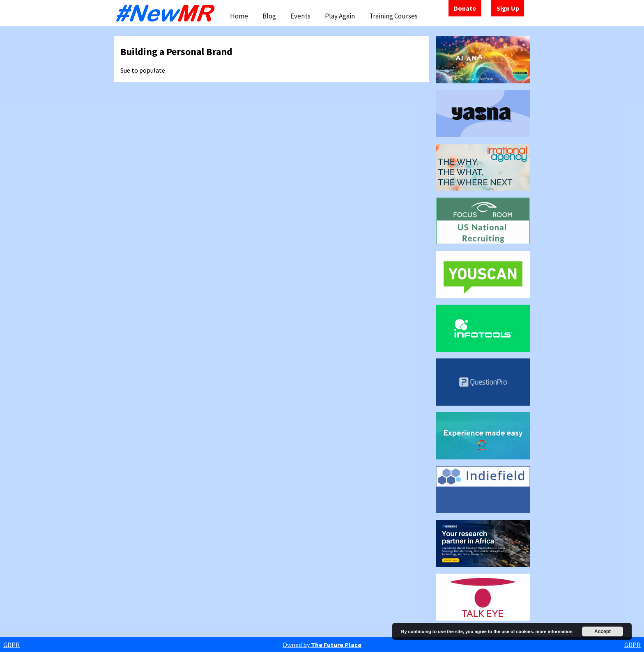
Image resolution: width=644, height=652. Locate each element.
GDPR (11, 645)
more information (554, 631)
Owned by (322, 645)
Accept (603, 631)
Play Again (340, 16)
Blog (269, 16)
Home (239, 16)
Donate (465, 8)
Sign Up (508, 8)
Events (300, 16)
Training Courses (393, 16)
